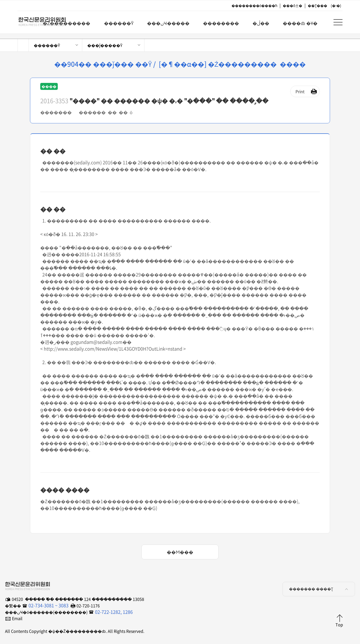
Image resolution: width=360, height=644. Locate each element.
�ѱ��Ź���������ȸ (37, 23)
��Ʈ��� (317, 5)
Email (17, 618)
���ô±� (292, 5)
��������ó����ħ (254, 5)
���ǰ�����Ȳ (105, 45)
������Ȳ (47, 45)
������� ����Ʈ (319, 589)
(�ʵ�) (336, 5)
